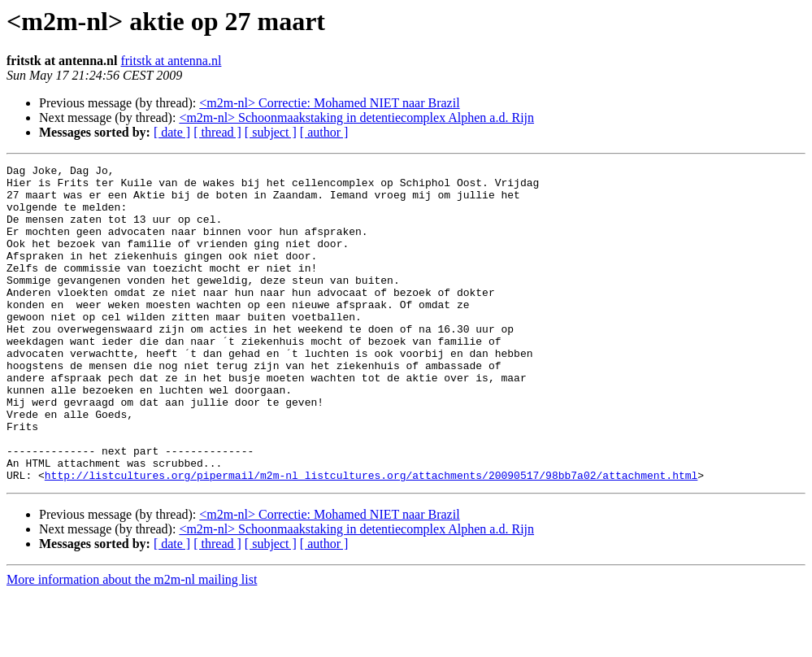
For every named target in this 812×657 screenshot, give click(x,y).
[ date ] (172, 132)
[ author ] (324, 132)
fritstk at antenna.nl (171, 61)
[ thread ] (217, 132)
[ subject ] (271, 132)
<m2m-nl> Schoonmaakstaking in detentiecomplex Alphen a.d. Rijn (356, 117)
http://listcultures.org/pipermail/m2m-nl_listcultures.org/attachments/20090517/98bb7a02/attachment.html (371, 538)
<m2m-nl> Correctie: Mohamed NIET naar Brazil (329, 103)
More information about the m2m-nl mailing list (132, 643)
